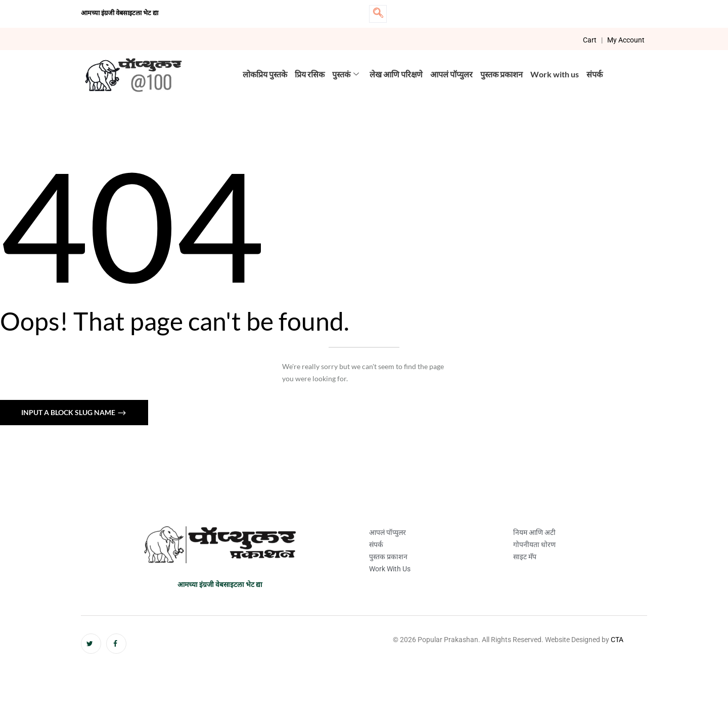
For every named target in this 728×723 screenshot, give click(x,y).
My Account (626, 40)
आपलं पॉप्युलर (451, 74)
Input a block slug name (69, 412)
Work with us (555, 74)
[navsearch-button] (378, 14)
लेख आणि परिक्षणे (396, 74)
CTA (617, 640)
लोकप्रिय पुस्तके (265, 74)
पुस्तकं (346, 74)
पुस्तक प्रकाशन (502, 74)
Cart (590, 40)
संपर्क (595, 74)
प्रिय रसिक (310, 74)
